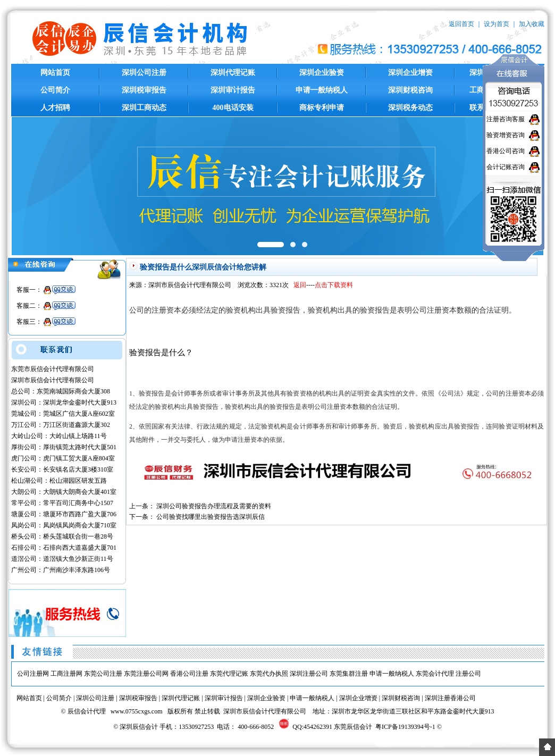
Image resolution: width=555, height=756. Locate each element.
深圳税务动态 (410, 108)
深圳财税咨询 (410, 90)
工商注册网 (66, 674)
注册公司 (468, 674)
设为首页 (497, 24)
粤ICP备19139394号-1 (405, 727)
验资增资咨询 (506, 135)
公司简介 (55, 90)
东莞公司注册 (103, 674)
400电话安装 (233, 108)
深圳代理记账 (233, 73)
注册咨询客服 (506, 119)
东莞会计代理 (435, 674)
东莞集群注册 (349, 674)
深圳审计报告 (233, 90)
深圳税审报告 (144, 90)
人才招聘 (55, 108)
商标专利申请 (322, 108)
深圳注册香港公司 (450, 698)
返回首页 (461, 24)
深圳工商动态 (144, 108)
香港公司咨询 (506, 151)
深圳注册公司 (309, 674)
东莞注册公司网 (146, 674)
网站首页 (55, 73)
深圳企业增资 (410, 73)
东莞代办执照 (269, 674)
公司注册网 (33, 674)
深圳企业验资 (322, 73)
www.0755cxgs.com (137, 711)
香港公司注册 (189, 674)
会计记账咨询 (506, 167)
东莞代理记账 (229, 674)
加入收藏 (532, 24)
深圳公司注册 (144, 73)
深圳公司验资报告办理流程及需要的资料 (214, 506)
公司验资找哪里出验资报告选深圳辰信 (211, 517)
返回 (300, 285)
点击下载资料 (334, 285)
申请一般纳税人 (322, 90)
